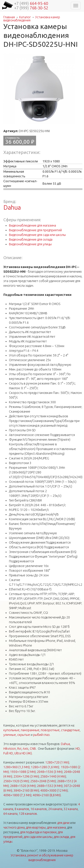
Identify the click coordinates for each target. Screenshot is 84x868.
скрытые (24, 735)
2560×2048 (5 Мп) (43, 781)
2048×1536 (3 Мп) (50, 772)
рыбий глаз (41, 735)
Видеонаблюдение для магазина (32, 225)
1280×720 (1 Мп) (57, 762)
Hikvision (10, 749)
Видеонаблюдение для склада (31, 240)
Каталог (25, 17)
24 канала (55, 809)
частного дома (14, 827)
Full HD (8, 753)
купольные (11, 730)
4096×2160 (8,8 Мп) (47, 795)
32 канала (71, 809)
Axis (26, 749)
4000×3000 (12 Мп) (54, 790)
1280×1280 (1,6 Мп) (45, 767)
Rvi (19, 749)
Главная (9, 17)
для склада (61, 837)
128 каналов (28, 814)
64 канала (10, 814)
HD (78, 749)
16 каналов (39, 809)
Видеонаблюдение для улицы (30, 244)
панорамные (30, 730)
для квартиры (36, 827)
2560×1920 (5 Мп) (16, 781)
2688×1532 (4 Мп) (50, 786)
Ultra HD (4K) (23, 753)
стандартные (70, 730)
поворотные (50, 730)
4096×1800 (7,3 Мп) (17, 795)
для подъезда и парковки (38, 832)
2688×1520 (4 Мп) (23, 786)
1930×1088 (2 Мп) (23, 772)
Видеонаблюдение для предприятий (35, 230)
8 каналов (22, 809)
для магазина (56, 827)
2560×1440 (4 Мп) (53, 776)
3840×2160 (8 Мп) (26, 790)
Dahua (12, 207)
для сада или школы (38, 837)
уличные (10, 735)
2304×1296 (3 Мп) (26, 776)
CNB (33, 749)
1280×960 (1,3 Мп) (16, 767)
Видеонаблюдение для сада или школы (37, 235)
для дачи (63, 823)
